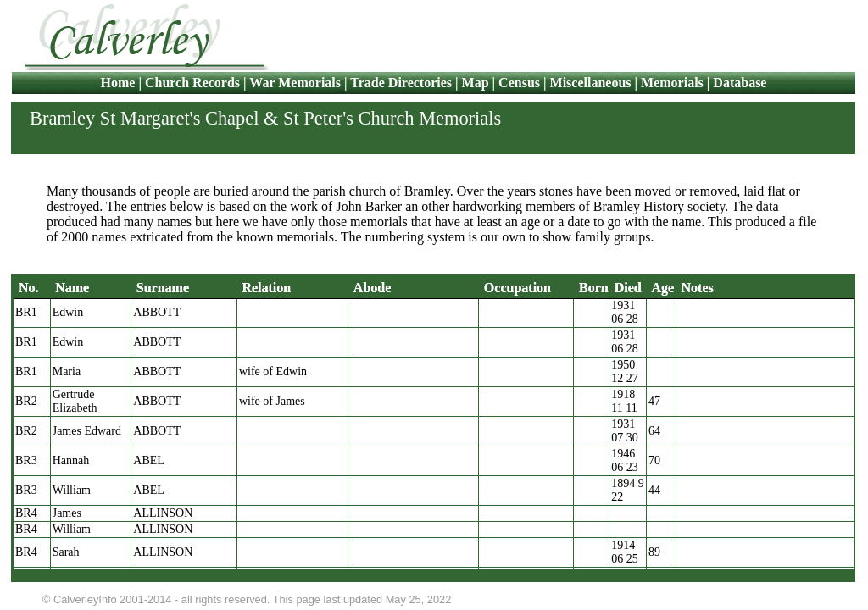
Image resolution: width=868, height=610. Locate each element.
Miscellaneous (591, 83)
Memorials (672, 83)
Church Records (192, 83)
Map (476, 83)
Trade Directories (401, 83)
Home (120, 83)
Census (519, 83)
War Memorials (295, 83)
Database (740, 83)
